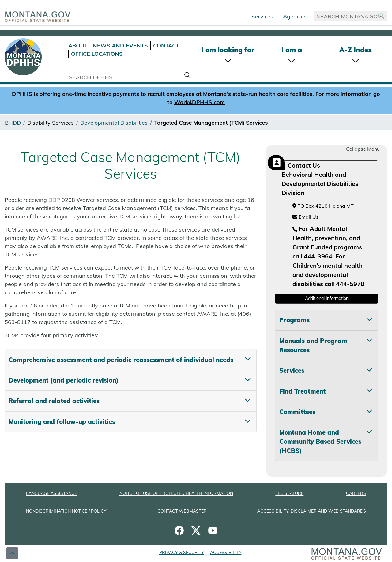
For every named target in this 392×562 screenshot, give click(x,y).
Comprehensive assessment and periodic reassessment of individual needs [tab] (121, 360)
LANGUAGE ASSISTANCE (51, 493)
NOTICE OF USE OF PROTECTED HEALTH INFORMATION (176, 493)
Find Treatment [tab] (302, 391)
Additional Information (327, 298)
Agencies (295, 16)
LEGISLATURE (289, 493)
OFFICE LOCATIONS (97, 54)
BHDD (13, 123)
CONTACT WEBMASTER (182, 511)
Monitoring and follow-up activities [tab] (62, 422)
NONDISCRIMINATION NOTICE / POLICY (66, 511)
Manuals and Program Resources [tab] (313, 345)
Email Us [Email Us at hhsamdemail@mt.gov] (305, 217)
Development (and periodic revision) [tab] (64, 380)
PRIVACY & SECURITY (182, 553)
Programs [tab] (294, 320)
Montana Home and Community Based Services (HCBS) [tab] (320, 441)
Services (262, 16)
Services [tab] (292, 370)
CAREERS (356, 493)
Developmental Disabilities (114, 123)
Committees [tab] (297, 412)
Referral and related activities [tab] (54, 401)
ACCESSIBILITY (226, 553)
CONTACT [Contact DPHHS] (166, 45)
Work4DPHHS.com (200, 102)
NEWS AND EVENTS (120, 45)
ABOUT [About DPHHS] (78, 45)
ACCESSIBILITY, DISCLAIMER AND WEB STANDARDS (312, 511)
